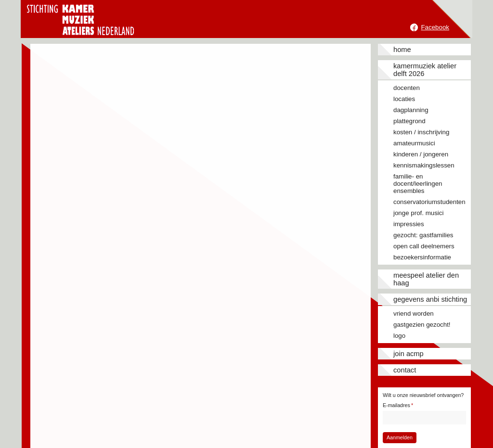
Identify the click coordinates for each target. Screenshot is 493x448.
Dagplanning (411, 110)
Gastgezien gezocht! (422, 325)
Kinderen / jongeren (421, 154)
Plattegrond (409, 121)
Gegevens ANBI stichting (430, 299)
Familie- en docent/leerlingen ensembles (418, 184)
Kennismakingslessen (424, 165)
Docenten (407, 88)
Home (402, 50)
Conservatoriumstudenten (429, 202)
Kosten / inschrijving (421, 132)
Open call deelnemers (424, 246)
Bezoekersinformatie (422, 257)
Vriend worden (414, 314)
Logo (399, 336)
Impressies (409, 224)
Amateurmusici (414, 143)
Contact (405, 370)
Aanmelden (400, 437)
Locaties (404, 99)
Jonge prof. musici (418, 213)
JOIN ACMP (409, 354)
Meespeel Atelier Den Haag (426, 279)
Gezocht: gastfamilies (423, 235)
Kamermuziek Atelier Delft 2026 (425, 70)
